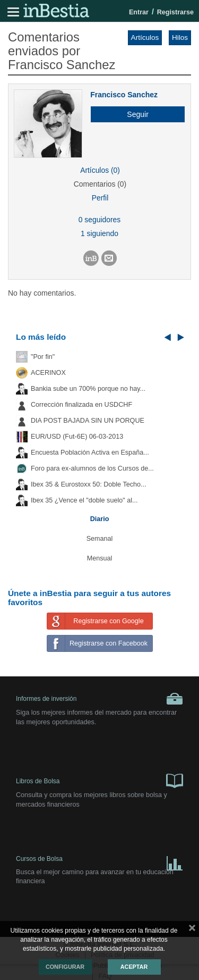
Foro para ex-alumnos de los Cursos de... (92, 468)
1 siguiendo (99, 233)
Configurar (65, 967)
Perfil (100, 198)
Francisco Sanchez (124, 95)
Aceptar (134, 967)
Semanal (100, 539)
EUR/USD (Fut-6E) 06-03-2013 (77, 437)
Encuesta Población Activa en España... (90, 453)
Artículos (145, 37)
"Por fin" (43, 357)
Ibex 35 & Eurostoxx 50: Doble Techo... (89, 484)
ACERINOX (48, 373)
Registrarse (175, 12)
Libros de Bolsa (99, 780)
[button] (134, 114)
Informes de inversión (99, 699)
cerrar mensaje (192, 930)
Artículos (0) (100, 170)
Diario (100, 519)
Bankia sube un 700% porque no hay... (88, 389)
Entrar (139, 12)
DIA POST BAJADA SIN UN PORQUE (88, 421)
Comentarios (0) (100, 184)
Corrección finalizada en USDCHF (81, 405)
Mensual (100, 558)
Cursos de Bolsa (99, 861)
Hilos (180, 37)
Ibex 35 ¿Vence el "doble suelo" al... (84, 500)
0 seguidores (99, 220)
